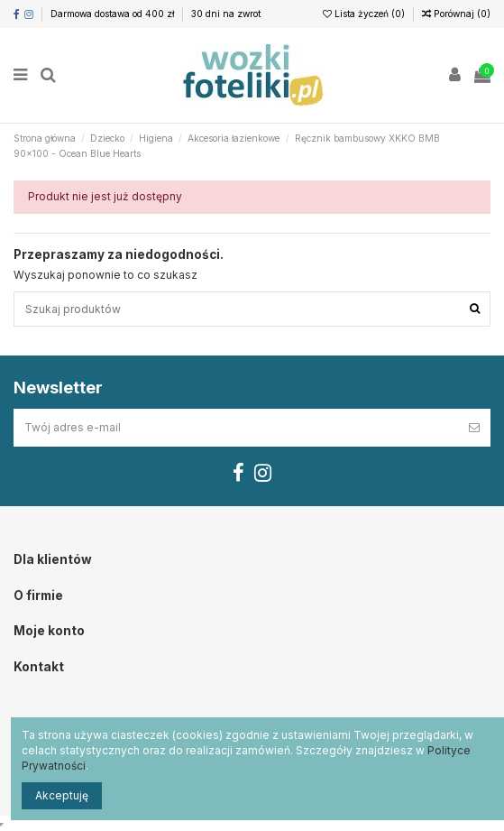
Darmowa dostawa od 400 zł (114, 14)
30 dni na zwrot (226, 14)
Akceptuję (62, 795)
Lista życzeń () (365, 14)
